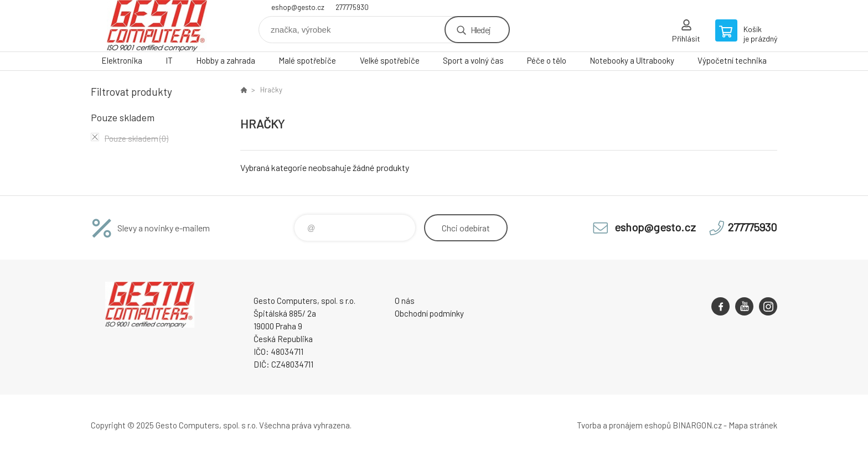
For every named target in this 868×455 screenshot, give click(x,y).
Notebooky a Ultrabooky (632, 60)
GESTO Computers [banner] (157, 26)
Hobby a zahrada (226, 60)
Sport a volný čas (473, 60)
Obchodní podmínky (429, 313)
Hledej (480, 30)
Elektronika (122, 60)
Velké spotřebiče (390, 60)
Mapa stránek (753, 425)
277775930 (352, 7)
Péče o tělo (547, 60)
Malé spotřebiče (307, 60)
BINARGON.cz (697, 425)
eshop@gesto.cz (298, 7)
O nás (405, 301)
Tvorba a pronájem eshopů (624, 425)
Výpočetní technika (732, 60)
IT (169, 60)
